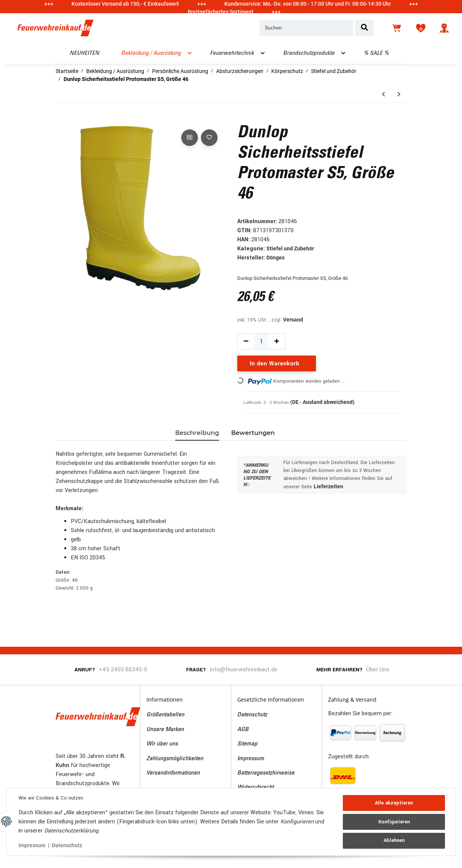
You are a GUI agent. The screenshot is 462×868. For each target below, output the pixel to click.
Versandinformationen (173, 773)
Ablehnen (394, 840)
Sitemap (247, 744)
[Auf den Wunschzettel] (209, 138)
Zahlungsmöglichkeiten (175, 759)
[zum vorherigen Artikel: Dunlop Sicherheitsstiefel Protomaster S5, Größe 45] (383, 94)
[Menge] (261, 341)
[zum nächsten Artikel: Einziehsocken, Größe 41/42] (399, 94)
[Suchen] (306, 28)
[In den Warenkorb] (62, 119)
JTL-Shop (420, 858)
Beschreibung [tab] (197, 433)
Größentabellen (165, 715)
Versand (293, 320)
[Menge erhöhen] (277, 341)
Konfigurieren (394, 822)
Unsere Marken (165, 730)
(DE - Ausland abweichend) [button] (322, 402)
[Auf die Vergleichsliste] (190, 138)
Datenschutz (252, 715)
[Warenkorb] (397, 28)
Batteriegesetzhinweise (266, 773)
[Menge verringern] (246, 341)
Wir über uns (162, 744)
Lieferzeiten (328, 486)
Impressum (251, 759)
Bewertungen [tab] (253, 433)
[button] (444, 28)
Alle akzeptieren (394, 803)
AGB (243, 730)
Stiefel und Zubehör (290, 248)
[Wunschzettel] (421, 28)
